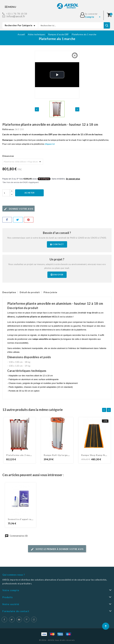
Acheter (29, 193)
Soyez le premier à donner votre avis (57, 549)
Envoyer (57, 275)
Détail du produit (30, 292)
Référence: (8, 129)
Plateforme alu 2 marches (21, 455)
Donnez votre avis (18, 209)
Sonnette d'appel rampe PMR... (26, 519)
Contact (57, 244)
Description (9, 292)
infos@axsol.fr (16, 16)
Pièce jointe (50, 292)
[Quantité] (6, 193)
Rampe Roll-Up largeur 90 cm (61, 455)
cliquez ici (50, 144)
